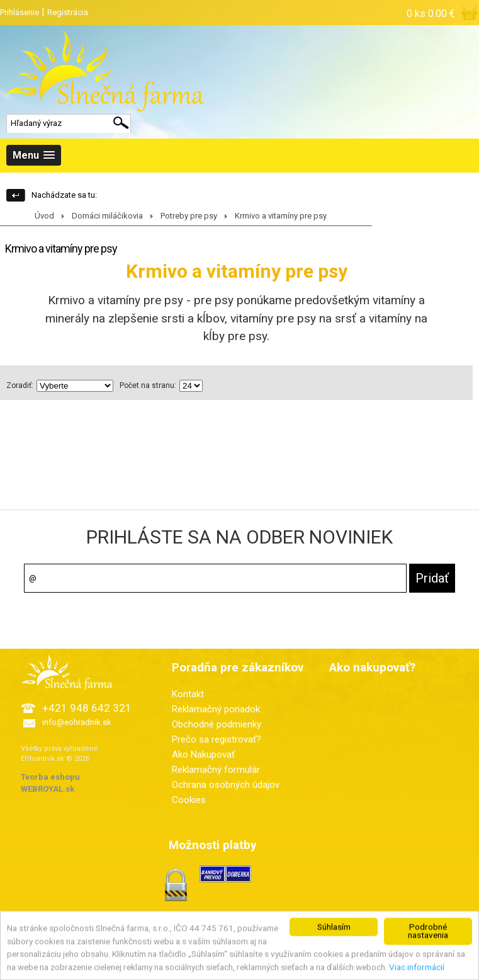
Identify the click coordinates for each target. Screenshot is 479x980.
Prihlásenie (20, 12)
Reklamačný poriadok (216, 709)
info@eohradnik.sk (77, 722)
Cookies (189, 800)
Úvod (44, 216)
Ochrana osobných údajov (226, 785)
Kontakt (188, 694)
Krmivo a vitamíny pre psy (281, 216)
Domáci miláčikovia (107, 216)
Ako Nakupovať (203, 755)
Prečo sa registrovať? (217, 739)
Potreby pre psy (189, 216)
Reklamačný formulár (216, 770)
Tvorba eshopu (50, 777)
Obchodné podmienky (217, 724)
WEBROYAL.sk (48, 789)
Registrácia (68, 12)
